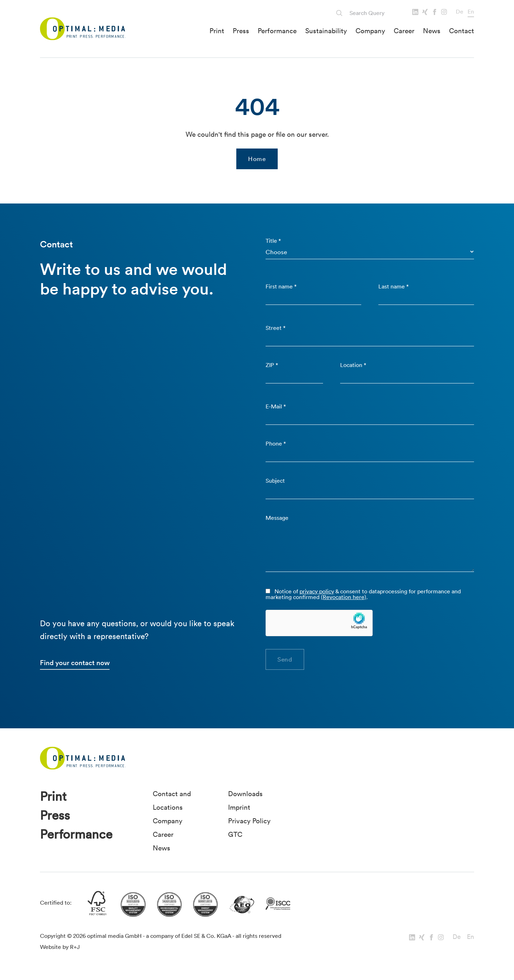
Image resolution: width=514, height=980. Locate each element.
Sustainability (326, 31)
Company (370, 31)
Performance (277, 31)
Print (217, 31)
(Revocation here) (344, 597)
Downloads (245, 794)
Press (241, 31)
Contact (462, 31)
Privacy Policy (249, 821)
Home (257, 159)
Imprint (239, 807)
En (471, 11)
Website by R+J (60, 947)
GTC (235, 834)
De (460, 11)
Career (404, 31)
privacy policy (317, 591)
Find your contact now (75, 663)
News (432, 31)
